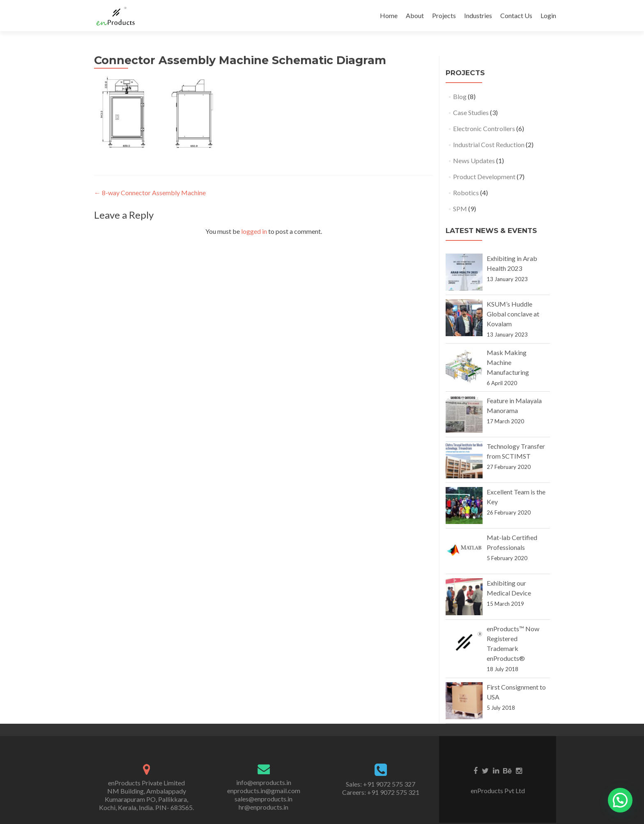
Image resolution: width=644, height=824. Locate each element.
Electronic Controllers (484, 128)
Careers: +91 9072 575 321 (381, 792)
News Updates (474, 160)
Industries (478, 15)
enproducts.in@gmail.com (264, 791)
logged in (254, 231)
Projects (444, 15)
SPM (460, 209)
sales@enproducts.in (263, 799)
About (415, 15)
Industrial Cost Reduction (489, 144)
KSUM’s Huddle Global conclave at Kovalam (513, 314)
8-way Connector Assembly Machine (150, 193)
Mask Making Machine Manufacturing (508, 362)
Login (548, 15)
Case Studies (471, 112)
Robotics (466, 193)
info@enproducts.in (264, 782)
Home (389, 15)
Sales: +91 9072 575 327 (381, 784)
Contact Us (516, 15)
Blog (460, 96)
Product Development (484, 177)
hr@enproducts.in (263, 807)
